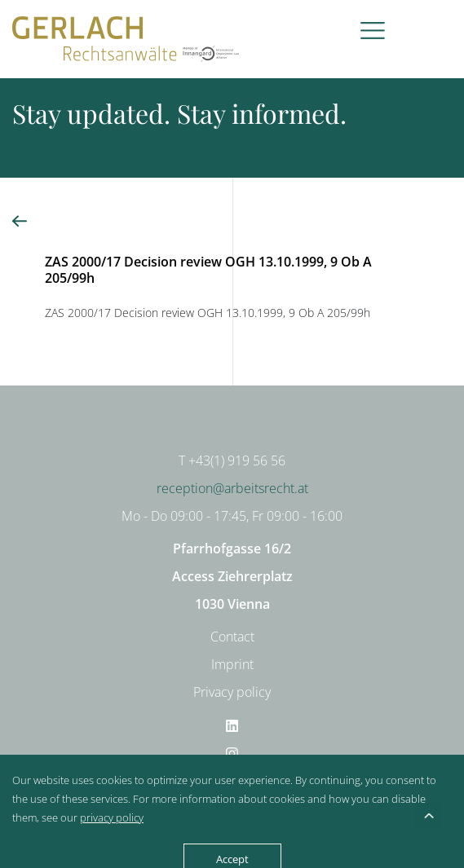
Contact (232, 637)
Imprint (232, 664)
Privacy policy (232, 692)
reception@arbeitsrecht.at (232, 488)
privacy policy (112, 817)
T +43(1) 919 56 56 (232, 460)
